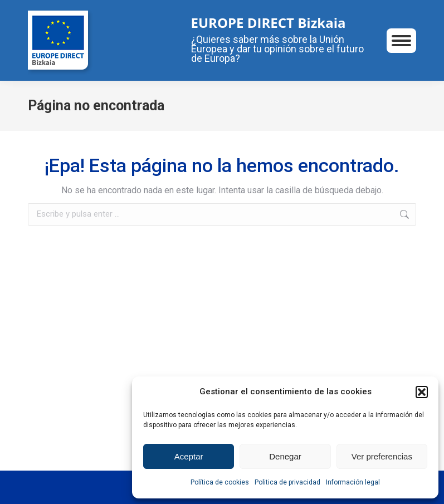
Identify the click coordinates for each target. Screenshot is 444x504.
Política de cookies (220, 482)
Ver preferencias (382, 456)
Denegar (285, 456)
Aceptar (189, 456)
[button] (422, 392)
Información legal (353, 482)
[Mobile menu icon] (401, 41)
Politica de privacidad (287, 482)
